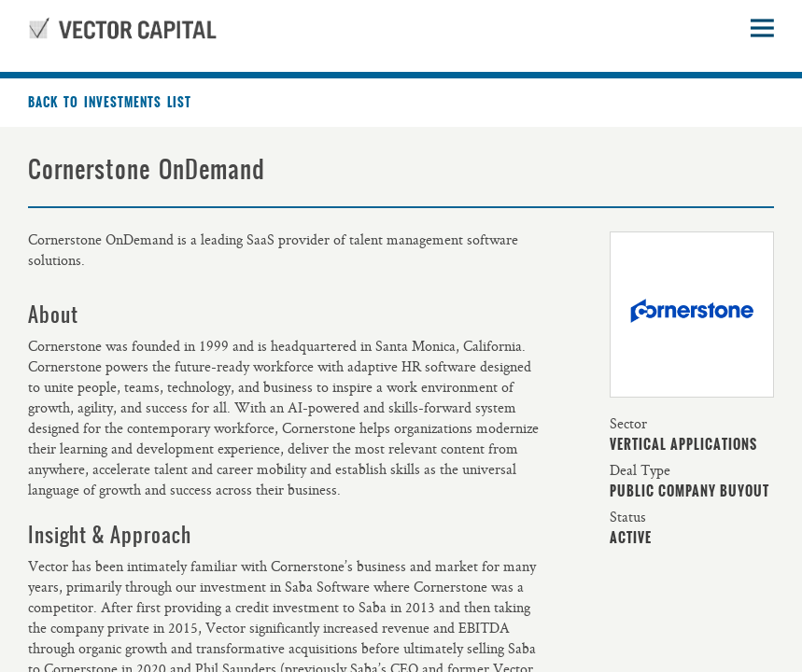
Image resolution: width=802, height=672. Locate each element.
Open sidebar (762, 28)
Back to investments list (110, 103)
